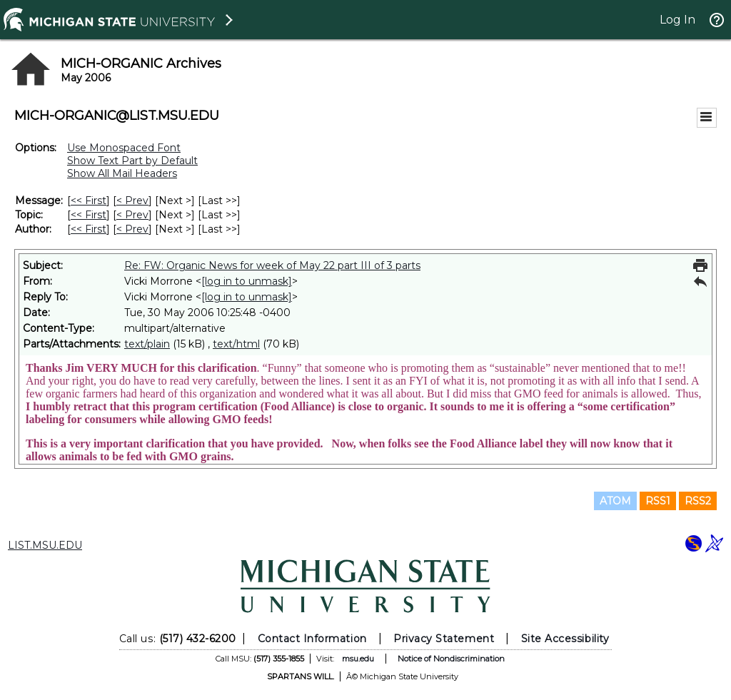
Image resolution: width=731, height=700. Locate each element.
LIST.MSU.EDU (45, 545)
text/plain (147, 344)
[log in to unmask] (247, 281)
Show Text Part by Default (132, 161)
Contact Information (312, 639)
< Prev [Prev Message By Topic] (132, 215)
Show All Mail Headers (122, 173)
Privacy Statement (444, 639)
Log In (677, 20)
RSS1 (658, 501)
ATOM (615, 501)
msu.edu (358, 659)
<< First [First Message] (89, 201)
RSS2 (698, 501)
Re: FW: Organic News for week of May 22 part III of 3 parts (272, 265)
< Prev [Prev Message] (132, 201)
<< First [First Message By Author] (89, 229)
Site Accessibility (565, 639)
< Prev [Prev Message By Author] (132, 229)
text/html (236, 344)
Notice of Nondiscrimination (451, 659)
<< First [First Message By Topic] (89, 215)
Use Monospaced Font (124, 148)
